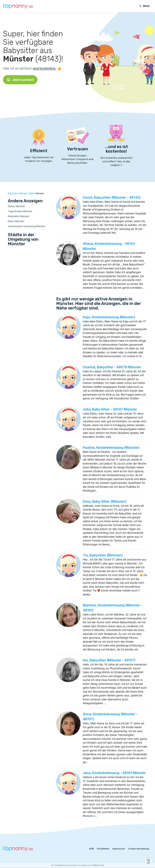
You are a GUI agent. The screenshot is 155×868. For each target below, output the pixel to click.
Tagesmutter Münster (20, 211)
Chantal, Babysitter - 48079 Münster (112, 367)
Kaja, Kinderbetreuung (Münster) (109, 317)
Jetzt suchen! (20, 80)
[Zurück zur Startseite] (18, 6)
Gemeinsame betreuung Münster (27, 226)
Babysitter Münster (19, 216)
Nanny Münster (16, 206)
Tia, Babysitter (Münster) (103, 555)
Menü (144, 6)
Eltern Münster (16, 221)
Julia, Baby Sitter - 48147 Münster (110, 409)
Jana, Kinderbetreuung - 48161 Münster (114, 773)
